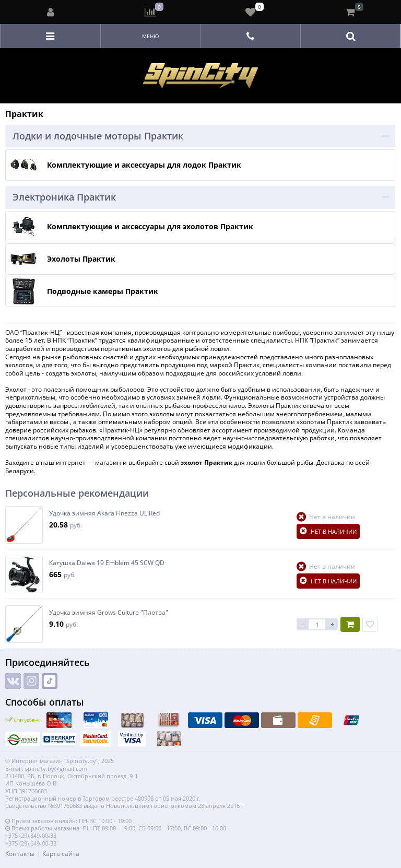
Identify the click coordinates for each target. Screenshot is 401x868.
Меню (151, 36)
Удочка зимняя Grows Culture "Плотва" (109, 613)
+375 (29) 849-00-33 (31, 835)
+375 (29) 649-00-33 (31, 843)
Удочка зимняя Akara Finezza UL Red (104, 513)
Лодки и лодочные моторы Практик (98, 136)
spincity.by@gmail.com (56, 769)
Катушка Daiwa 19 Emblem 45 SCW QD (107, 563)
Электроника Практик (64, 197)
